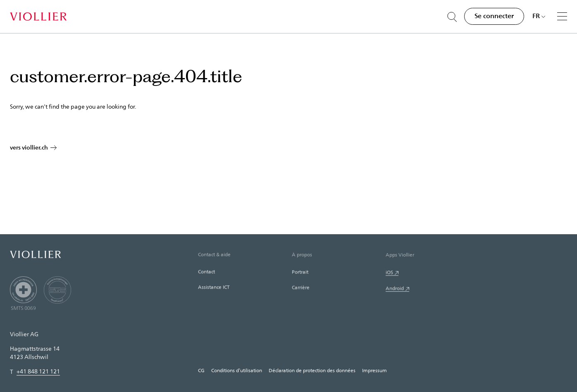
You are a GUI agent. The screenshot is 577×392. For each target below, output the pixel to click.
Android (395, 291)
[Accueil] (38, 17)
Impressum (374, 370)
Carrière (301, 290)
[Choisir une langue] (539, 16)
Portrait (300, 274)
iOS (389, 275)
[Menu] (562, 16)
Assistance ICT (214, 289)
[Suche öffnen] (452, 17)
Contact (206, 273)
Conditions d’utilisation (237, 370)
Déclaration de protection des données (312, 370)
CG (201, 370)
